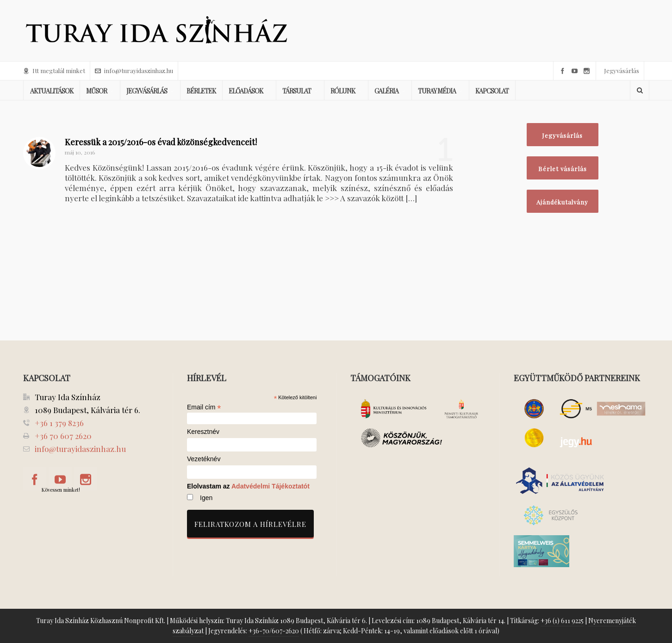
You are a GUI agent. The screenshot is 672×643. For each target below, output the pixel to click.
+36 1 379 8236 (59, 423)
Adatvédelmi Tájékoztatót (271, 486)
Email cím (204, 407)
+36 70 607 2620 (63, 436)
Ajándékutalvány (562, 202)
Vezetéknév (204, 459)
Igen (206, 498)
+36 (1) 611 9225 (562, 621)
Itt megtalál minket (54, 71)
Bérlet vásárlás (563, 169)
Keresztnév (203, 432)
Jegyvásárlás (622, 71)
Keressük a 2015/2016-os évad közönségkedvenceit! (161, 142)
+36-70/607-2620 (274, 631)
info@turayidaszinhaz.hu (134, 71)
